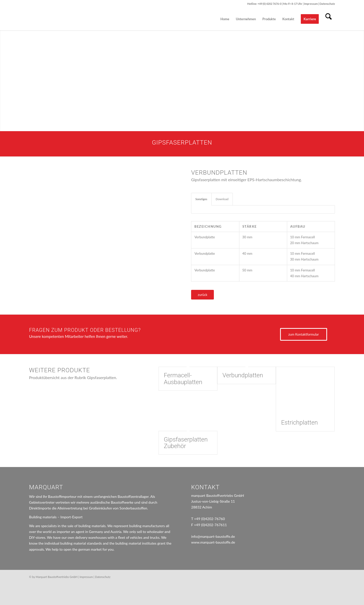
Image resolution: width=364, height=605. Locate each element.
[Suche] (328, 19)
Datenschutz (327, 4)
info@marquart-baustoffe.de (213, 536)
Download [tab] (222, 199)
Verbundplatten (243, 375)
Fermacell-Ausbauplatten (183, 379)
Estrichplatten (299, 423)
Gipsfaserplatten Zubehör (186, 443)
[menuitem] (225, 19)
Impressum (311, 4)
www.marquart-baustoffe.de (213, 542)
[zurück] (202, 295)
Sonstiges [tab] (201, 199)
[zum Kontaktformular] (304, 334)
